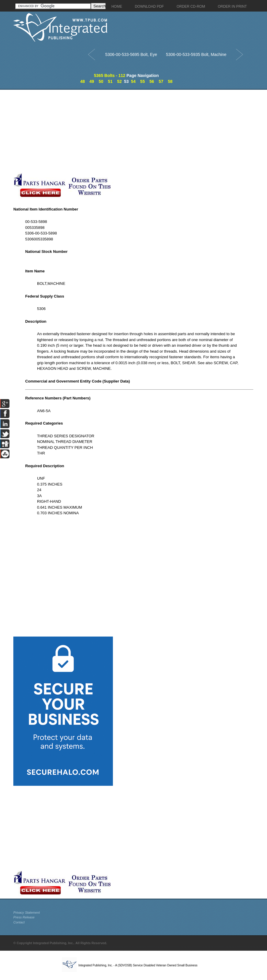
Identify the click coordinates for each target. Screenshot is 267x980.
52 (119, 81)
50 (101, 81)
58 (170, 81)
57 (161, 81)
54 (133, 81)
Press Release (24, 917)
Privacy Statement (27, 912)
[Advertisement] (139, 131)
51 (110, 81)
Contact (19, 922)
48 (83, 81)
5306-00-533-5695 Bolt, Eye (131, 54)
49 (92, 81)
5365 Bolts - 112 (110, 75)
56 (152, 81)
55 (143, 81)
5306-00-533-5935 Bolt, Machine (196, 54)
